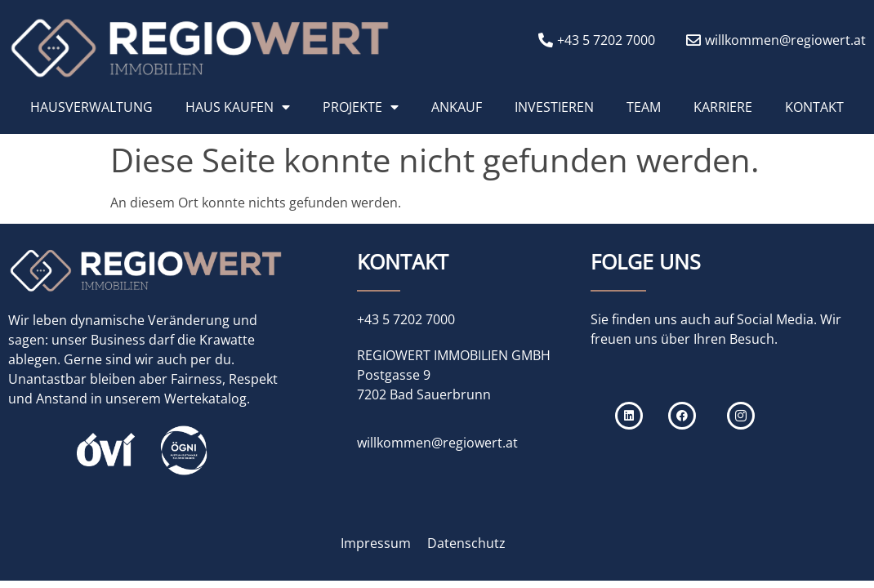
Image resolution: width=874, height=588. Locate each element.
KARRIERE (723, 107)
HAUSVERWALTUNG (91, 107)
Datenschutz (466, 543)
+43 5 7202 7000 (406, 319)
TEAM (644, 107)
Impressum (376, 543)
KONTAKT (814, 107)
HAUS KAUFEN (238, 107)
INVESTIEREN (554, 107)
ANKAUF (457, 107)
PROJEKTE (361, 107)
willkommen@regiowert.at (437, 443)
